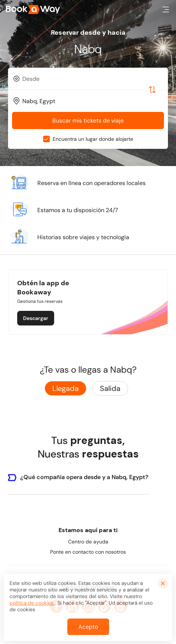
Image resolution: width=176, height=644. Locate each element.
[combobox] (88, 79)
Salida (110, 388)
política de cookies (32, 605)
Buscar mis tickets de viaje (88, 120)
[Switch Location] (152, 90)
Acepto (88, 628)
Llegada (65, 388)
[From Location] (91, 79)
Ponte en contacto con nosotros (88, 552)
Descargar (36, 318)
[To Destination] (91, 101)
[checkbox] (46, 139)
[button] (166, 10)
